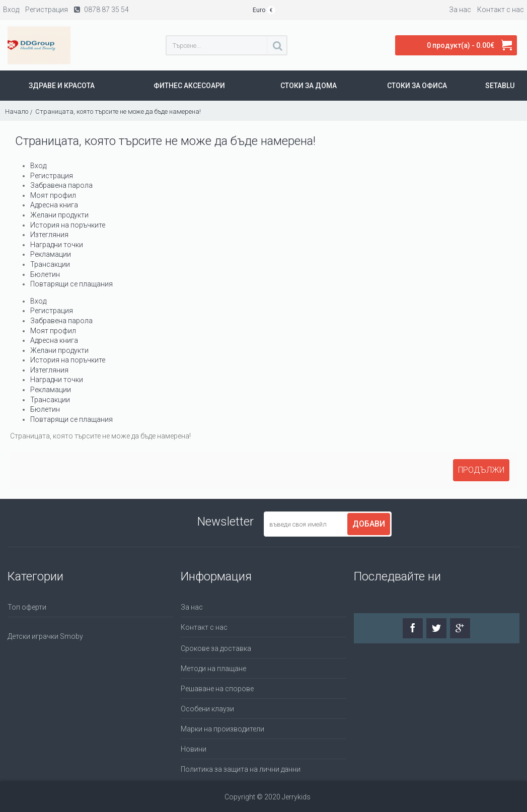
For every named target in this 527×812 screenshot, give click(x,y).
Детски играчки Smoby (45, 636)
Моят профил (53, 195)
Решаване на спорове (217, 689)
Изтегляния (49, 235)
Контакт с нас (204, 627)
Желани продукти (59, 215)
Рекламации (51, 254)
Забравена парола (61, 185)
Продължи (481, 470)
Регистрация (52, 176)
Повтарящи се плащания (71, 284)
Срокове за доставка (216, 648)
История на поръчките (68, 225)
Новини (194, 749)
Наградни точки (57, 245)
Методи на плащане (213, 669)
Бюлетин (45, 274)
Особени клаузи (207, 709)
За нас (192, 607)
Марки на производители (222, 729)
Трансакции (50, 264)
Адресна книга (54, 205)
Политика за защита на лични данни (241, 769)
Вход (38, 166)
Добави (369, 524)
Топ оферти (27, 607)
